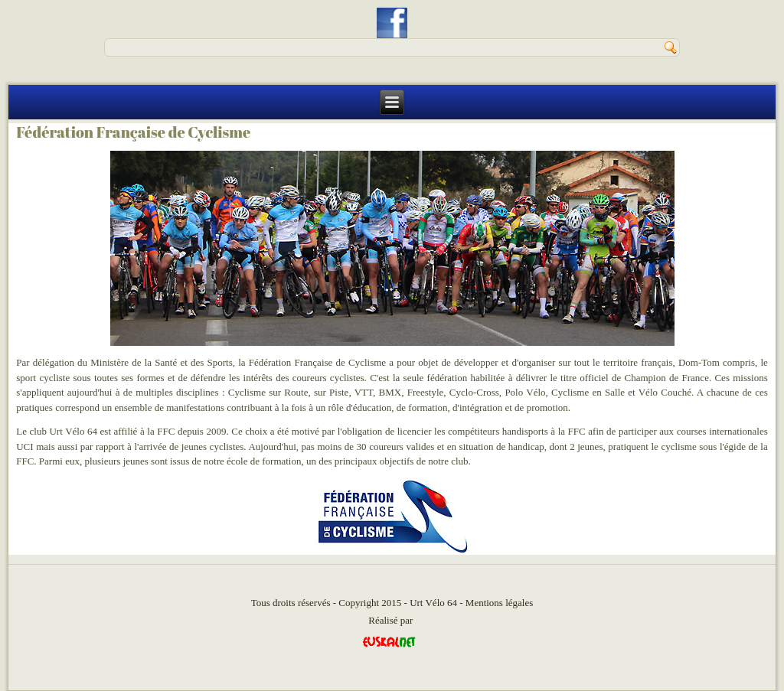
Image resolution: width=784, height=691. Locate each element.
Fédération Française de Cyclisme (133, 132)
